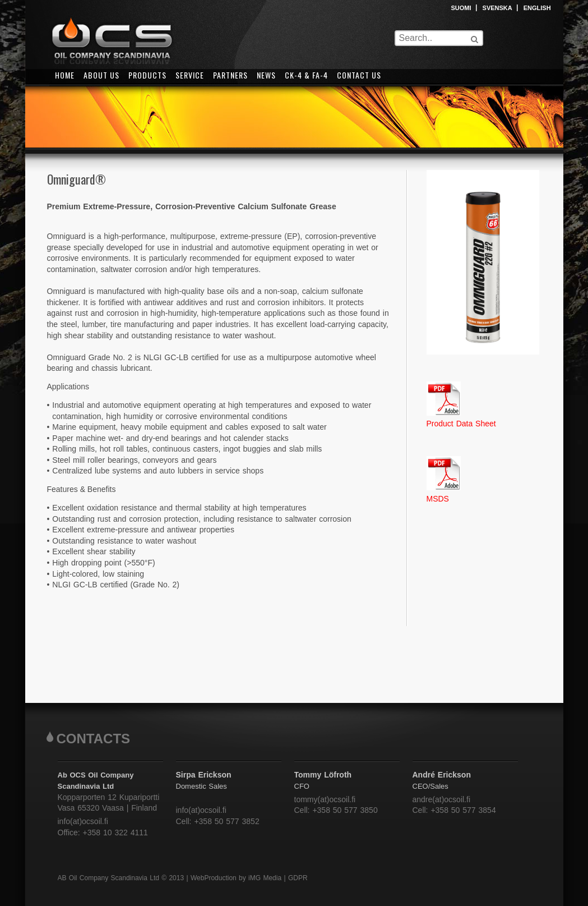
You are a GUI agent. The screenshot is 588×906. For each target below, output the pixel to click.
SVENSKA (497, 8)
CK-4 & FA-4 (306, 75)
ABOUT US (101, 75)
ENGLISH (537, 8)
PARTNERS (230, 75)
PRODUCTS (147, 75)
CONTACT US (359, 75)
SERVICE (190, 75)
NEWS (266, 75)
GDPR (298, 878)
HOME (65, 75)
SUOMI (461, 8)
